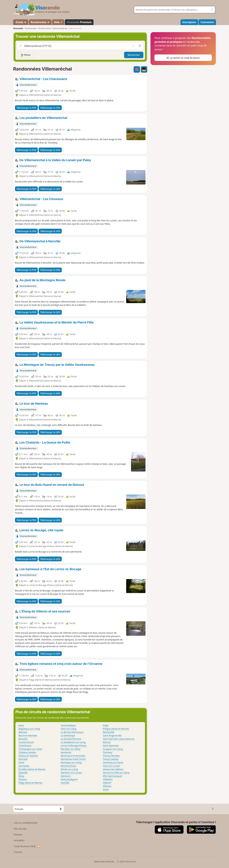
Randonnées (40, 22)
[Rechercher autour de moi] (140, 46)
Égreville (23, 773)
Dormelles (24, 766)
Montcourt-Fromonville (73, 756)
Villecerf (107, 783)
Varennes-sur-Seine (113, 762)
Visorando (18, 28)
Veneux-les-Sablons (113, 769)
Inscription (189, 22)
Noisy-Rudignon (69, 779)
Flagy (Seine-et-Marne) (30, 783)
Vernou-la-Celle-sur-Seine (116, 773)
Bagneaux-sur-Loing (29, 729)
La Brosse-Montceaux (72, 732)
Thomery (108, 752)
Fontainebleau (68, 725)
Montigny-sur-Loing (71, 762)
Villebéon (108, 779)
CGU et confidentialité (26, 823)
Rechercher (134, 55)
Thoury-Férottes (111, 756)
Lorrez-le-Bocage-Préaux (74, 746)
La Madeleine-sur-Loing (73, 742)
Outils (21, 22)
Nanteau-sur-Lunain (71, 773)
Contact (18, 852)
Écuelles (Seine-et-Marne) (32, 769)
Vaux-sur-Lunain (111, 766)
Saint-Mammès (111, 746)
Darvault (23, 759)
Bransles (23, 739)
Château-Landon (27, 752)
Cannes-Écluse (26, 742)
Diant (21, 762)
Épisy (21, 776)
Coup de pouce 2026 (27, 846)
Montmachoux (68, 766)
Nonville (65, 783)
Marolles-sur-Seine (70, 749)
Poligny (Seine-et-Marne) (116, 729)
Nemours (66, 776)
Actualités (19, 840)
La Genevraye (68, 735)
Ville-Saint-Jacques (112, 776)
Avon (21, 725)
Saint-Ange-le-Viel (112, 735)
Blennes (23, 732)
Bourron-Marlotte (28, 735)
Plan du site (20, 829)
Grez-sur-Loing (68, 729)
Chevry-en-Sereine (28, 756)
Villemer (107, 786)
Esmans (23, 779)
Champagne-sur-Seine (30, 749)
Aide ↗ (58, 22)
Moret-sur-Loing (69, 769)
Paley (106, 725)
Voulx (106, 789)
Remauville (109, 732)
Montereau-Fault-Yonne (73, 759)
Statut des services (104, 861)
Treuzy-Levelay (111, 759)
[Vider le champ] (133, 46)
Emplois (18, 834)
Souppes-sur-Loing (113, 749)
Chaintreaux (25, 746)
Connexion (207, 22)
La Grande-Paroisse (71, 739)
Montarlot (66, 752)
